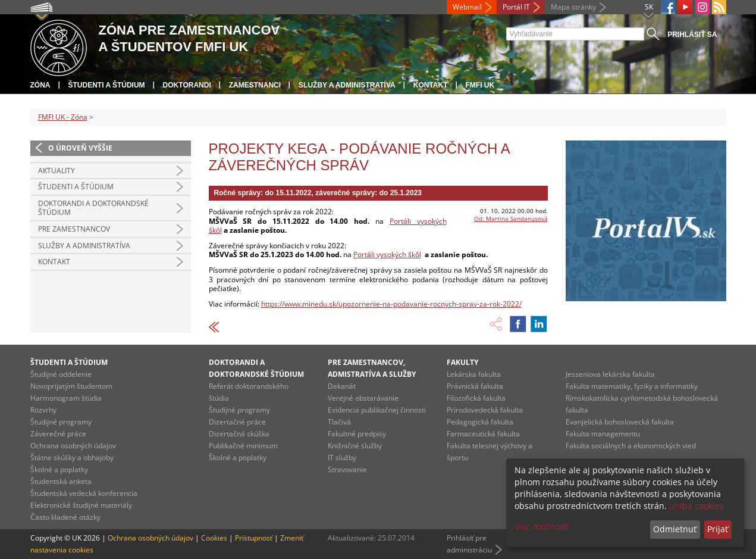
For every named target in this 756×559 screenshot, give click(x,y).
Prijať (718, 529)
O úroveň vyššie (80, 148)
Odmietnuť (675, 529)
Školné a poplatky (59, 469)
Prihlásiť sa (692, 35)
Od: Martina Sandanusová (511, 218)
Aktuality (57, 171)
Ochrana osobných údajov (73, 446)
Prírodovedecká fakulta (485, 410)
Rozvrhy (43, 410)
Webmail (467, 7)
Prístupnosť (254, 538)
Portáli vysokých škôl (387, 254)
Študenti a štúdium (107, 85)
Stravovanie (347, 469)
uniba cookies (697, 506)
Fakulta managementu (603, 434)
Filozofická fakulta (476, 398)
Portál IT (516, 7)
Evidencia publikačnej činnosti (377, 410)
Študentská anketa (61, 481)
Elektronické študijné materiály (81, 505)
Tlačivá (339, 422)
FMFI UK (480, 85)
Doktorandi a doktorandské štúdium (93, 208)
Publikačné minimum (243, 446)
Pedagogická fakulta (480, 422)
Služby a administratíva (347, 85)
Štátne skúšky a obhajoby (72, 457)
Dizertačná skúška (239, 434)
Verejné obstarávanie (363, 398)
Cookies (214, 538)
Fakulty (462, 362)
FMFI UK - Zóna (63, 117)
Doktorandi (187, 85)
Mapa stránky (573, 7)
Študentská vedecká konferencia (84, 493)
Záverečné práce (58, 434)
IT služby (342, 457)
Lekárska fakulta (474, 374)
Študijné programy (61, 422)
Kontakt (431, 85)
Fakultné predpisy (357, 434)
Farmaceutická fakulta (483, 434)
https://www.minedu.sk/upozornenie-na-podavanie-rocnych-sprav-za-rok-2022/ (391, 304)
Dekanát (342, 386)
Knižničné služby (355, 446)
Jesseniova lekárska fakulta (610, 374)
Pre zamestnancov (74, 229)
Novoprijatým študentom (71, 386)
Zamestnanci (255, 85)
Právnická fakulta (475, 386)
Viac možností (542, 527)
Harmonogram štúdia (66, 398)
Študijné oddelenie (61, 374)
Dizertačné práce (237, 422)
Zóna (40, 85)
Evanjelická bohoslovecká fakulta (620, 422)
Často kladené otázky (65, 517)
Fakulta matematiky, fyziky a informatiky (632, 386)
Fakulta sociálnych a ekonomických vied (631, 446)
